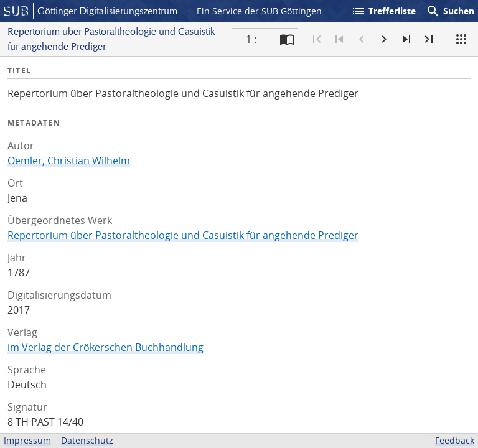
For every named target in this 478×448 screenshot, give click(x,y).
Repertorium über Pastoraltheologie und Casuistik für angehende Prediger (183, 235)
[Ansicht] (461, 39)
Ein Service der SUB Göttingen (259, 11)
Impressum (27, 440)
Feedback (455, 440)
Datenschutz (87, 440)
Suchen (450, 11)
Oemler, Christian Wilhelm (69, 161)
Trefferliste (383, 11)
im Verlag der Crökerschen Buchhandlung (105, 347)
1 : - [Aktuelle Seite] (254, 39)
